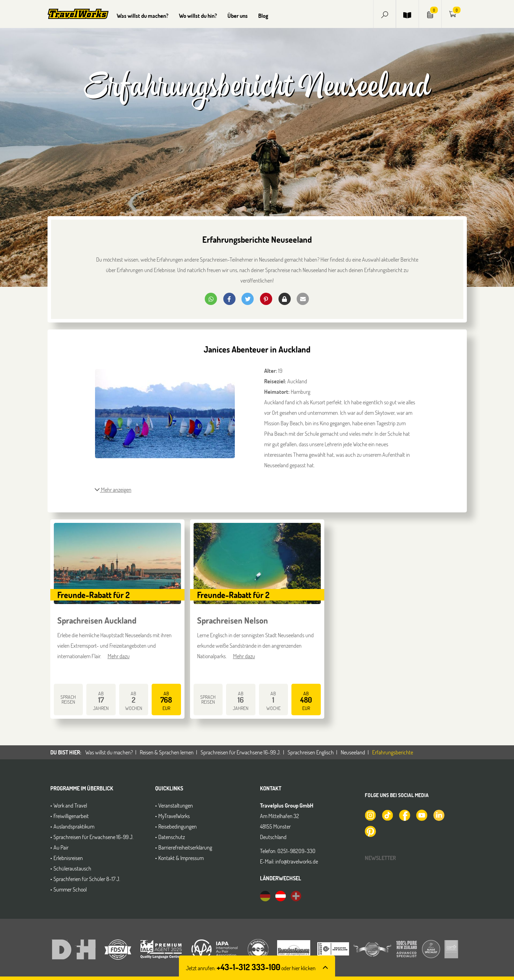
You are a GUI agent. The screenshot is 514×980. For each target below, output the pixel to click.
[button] (385, 14)
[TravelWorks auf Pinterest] (370, 831)
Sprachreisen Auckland (97, 620)
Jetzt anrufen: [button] (251, 968)
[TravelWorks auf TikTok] (387, 815)
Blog (263, 16)
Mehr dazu (119, 656)
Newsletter (380, 858)
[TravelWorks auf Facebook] (404, 815)
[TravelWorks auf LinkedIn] (439, 815)
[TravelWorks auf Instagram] (370, 815)
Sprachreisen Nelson (233, 620)
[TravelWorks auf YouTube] (421, 815)
